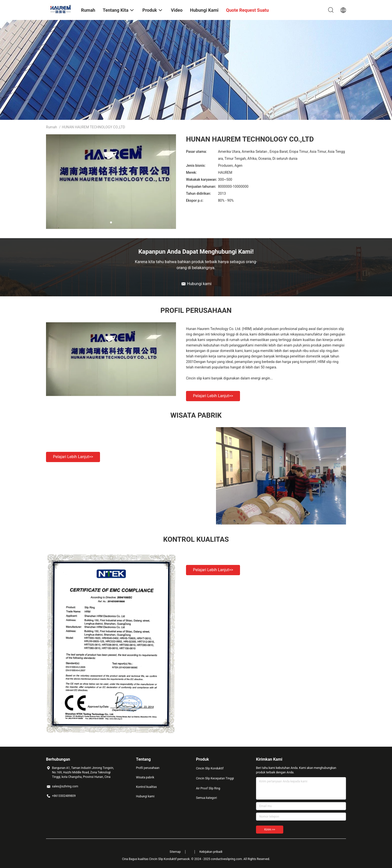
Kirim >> (270, 830)
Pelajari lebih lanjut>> (213, 396)
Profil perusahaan (148, 768)
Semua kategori (206, 798)
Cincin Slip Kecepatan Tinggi (215, 778)
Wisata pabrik (145, 777)
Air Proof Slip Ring (208, 788)
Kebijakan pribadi (211, 852)
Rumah (51, 127)
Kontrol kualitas (146, 787)
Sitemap (175, 852)
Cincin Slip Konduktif (210, 768)
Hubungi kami (145, 796)
